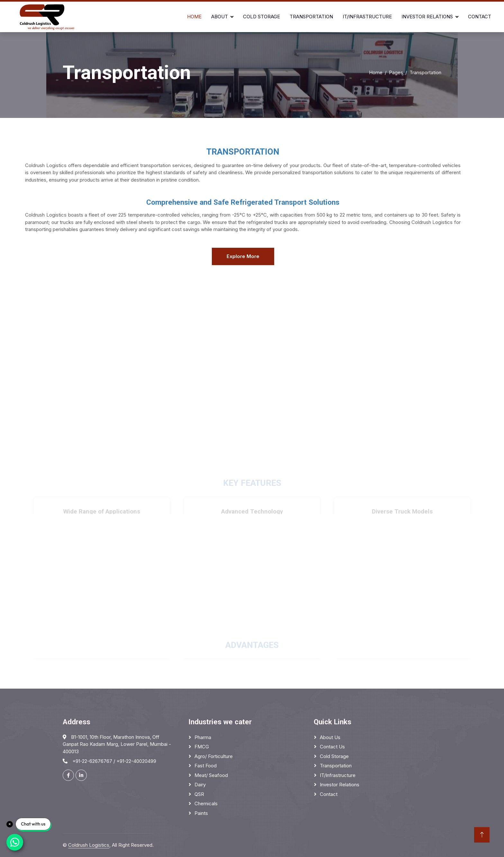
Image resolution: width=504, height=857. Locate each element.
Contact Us (332, 747)
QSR (199, 794)
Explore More (243, 256)
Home (194, 17)
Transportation (311, 17)
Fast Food (206, 766)
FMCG (202, 747)
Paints (201, 813)
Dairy (200, 785)
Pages (396, 72)
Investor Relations (427, 17)
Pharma (203, 737)
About (220, 17)
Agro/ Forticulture (214, 756)
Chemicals (206, 803)
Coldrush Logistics (89, 845)
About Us (330, 737)
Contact (480, 17)
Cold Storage (261, 17)
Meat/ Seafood (211, 775)
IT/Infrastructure (367, 17)
